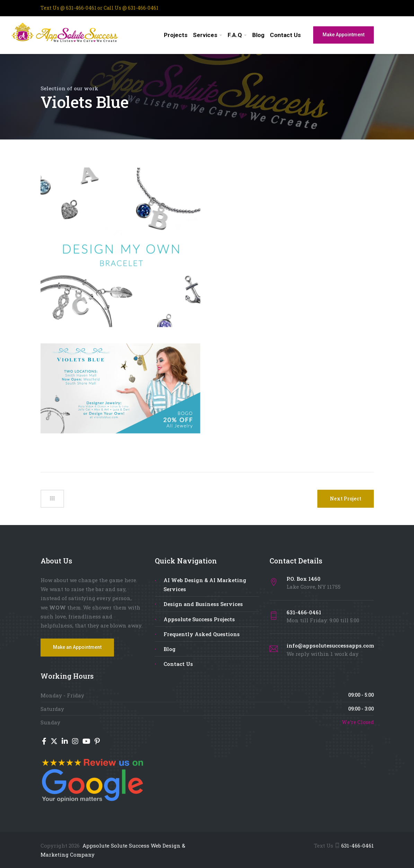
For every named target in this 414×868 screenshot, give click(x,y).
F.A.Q (235, 35)
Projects (176, 35)
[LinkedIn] (65, 742)
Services (205, 35)
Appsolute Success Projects (199, 619)
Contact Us (285, 35)
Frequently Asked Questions (202, 634)
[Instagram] (76, 742)
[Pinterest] (97, 742)
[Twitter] (55, 742)
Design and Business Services (203, 604)
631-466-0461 (81, 8)
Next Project (346, 499)
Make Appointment (343, 35)
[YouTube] (87, 742)
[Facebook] (45, 742)
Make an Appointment (77, 647)
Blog (258, 35)
